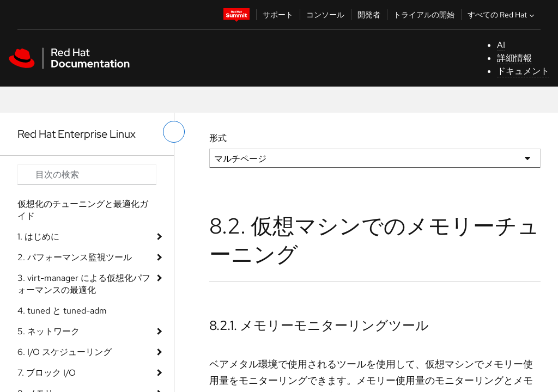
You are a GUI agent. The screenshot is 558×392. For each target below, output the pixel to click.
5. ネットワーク (48, 331)
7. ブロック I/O (47, 373)
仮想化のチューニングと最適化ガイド (83, 210)
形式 (218, 138)
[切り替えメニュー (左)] (174, 132)
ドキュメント (523, 71)
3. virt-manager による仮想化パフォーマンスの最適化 (84, 284)
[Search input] (87, 175)
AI (501, 45)
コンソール (325, 15)
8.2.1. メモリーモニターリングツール (319, 325)
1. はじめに (38, 237)
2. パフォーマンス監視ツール (75, 257)
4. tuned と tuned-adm (62, 311)
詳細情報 (514, 58)
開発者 (369, 15)
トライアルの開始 (424, 15)
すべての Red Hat (502, 15)
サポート (278, 15)
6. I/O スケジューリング (65, 352)
